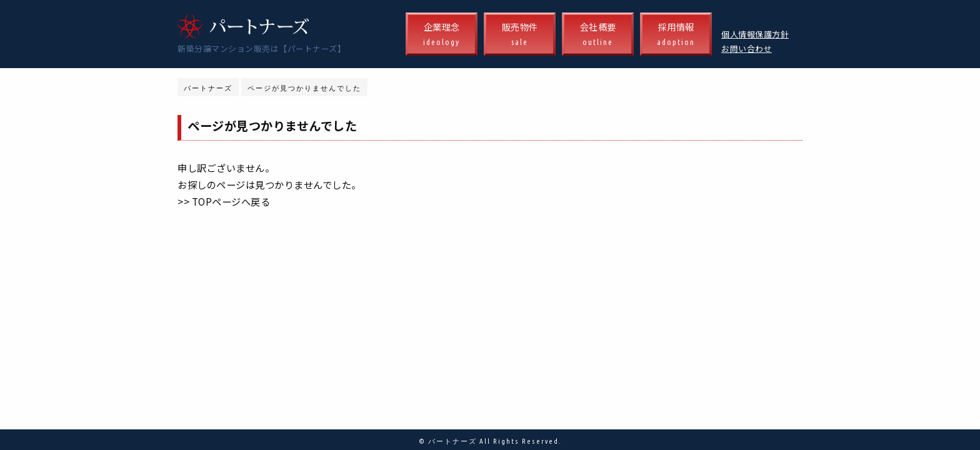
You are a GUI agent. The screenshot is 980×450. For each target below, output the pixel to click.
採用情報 (676, 35)
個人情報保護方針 (755, 34)
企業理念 (442, 35)
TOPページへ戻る (231, 201)
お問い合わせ (747, 48)
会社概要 (598, 35)
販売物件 (520, 35)
